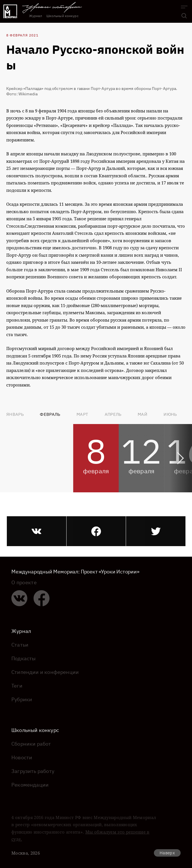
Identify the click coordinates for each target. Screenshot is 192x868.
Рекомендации (30, 785)
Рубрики (22, 699)
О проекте (24, 583)
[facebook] (96, 531)
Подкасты (23, 658)
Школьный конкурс (62, 16)
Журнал (36, 16)
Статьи (20, 645)
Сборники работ (31, 744)
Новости (22, 757)
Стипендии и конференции (45, 672)
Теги (17, 686)
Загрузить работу (33, 771)
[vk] (37, 531)
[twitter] (156, 531)
